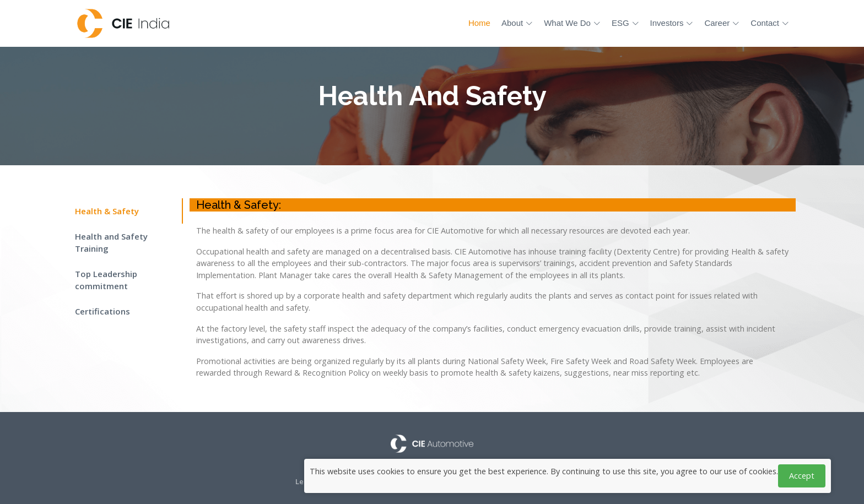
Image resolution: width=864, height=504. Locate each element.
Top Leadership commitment (106, 280)
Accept (802, 476)
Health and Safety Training (111, 243)
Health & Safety (107, 211)
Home (479, 23)
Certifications (102, 311)
